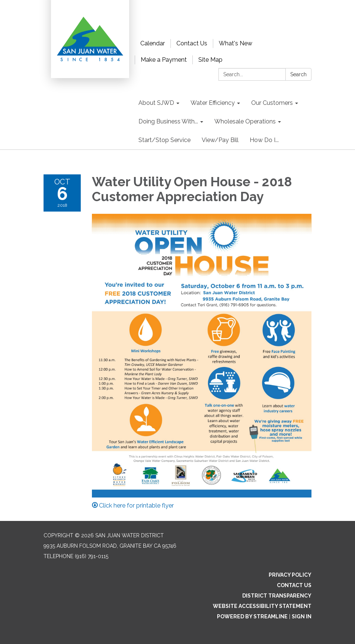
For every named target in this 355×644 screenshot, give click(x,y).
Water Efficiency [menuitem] (213, 103)
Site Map (210, 60)
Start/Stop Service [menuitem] (164, 140)
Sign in (302, 616)
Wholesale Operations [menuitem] (245, 121)
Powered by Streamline (252, 616)
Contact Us (192, 43)
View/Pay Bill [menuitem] (220, 140)
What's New (236, 43)
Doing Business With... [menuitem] (168, 121)
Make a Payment (164, 60)
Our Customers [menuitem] (272, 103)
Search (298, 74)
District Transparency (277, 596)
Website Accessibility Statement (262, 606)
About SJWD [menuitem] (156, 103)
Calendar (153, 43)
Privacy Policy (290, 575)
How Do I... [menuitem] (264, 140)
